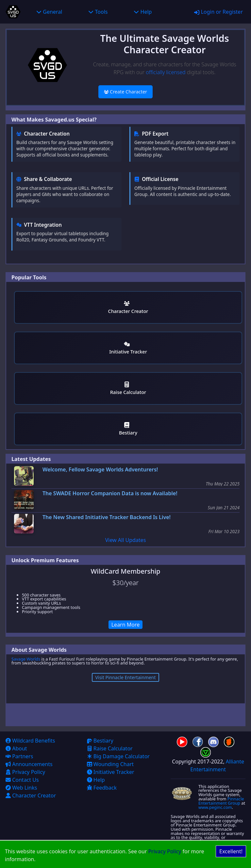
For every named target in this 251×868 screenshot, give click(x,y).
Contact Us (22, 780)
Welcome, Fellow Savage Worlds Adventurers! (100, 470)
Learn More (126, 625)
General (49, 12)
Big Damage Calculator (118, 756)
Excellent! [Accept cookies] (231, 851)
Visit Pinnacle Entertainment (125, 677)
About (16, 748)
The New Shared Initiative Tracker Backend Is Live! (107, 517)
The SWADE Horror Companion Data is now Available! (110, 493)
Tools (98, 12)
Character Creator (128, 308)
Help (143, 12)
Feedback (102, 788)
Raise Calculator (128, 389)
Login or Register (218, 12)
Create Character (125, 92)
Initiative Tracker (128, 348)
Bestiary (128, 429)
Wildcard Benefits (30, 741)
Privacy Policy (165, 851)
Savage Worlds (26, 659)
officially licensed (166, 72)
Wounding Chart (110, 764)
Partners (19, 756)
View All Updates (126, 540)
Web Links (21, 788)
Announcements (29, 764)
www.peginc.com (215, 807)
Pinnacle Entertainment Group (221, 801)
